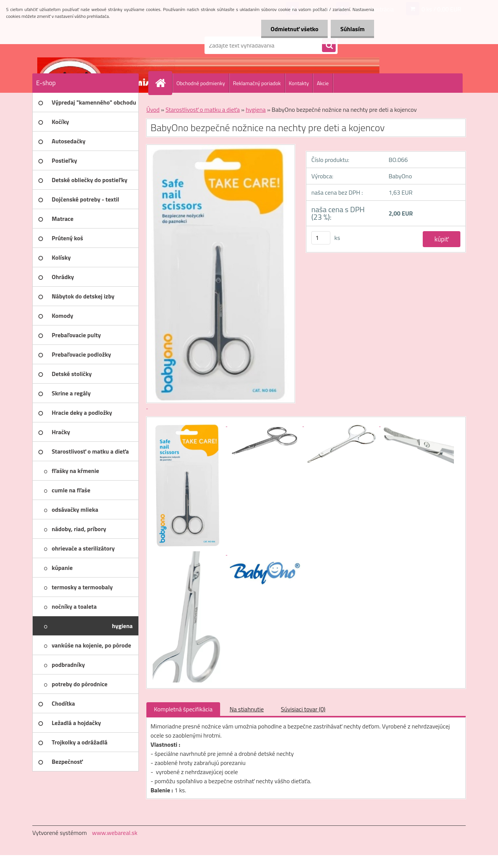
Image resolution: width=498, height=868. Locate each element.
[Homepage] (163, 83)
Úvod (153, 109)
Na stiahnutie (247, 709)
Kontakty (299, 83)
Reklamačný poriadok (257, 83)
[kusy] (321, 238)
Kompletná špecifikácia (183, 709)
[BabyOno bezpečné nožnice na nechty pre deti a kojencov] (189, 424)
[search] (329, 46)
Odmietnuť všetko (294, 29)
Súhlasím (352, 29)
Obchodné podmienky (201, 83)
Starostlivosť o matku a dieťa (202, 109)
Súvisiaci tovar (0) (303, 709)
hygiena (255, 109)
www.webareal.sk (115, 833)
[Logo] (85, 45)
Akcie (323, 83)
